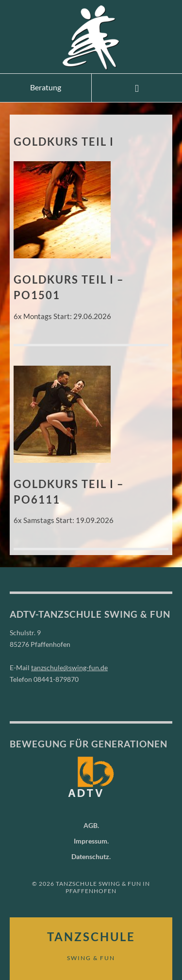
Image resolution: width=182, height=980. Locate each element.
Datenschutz (90, 856)
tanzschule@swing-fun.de (69, 667)
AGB (91, 825)
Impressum (91, 841)
